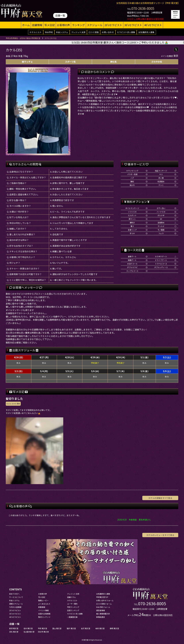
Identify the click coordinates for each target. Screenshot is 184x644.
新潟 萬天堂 (14, 628)
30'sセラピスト (133, 25)
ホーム (26, 25)
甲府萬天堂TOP (102, 597)
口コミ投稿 (94, 32)
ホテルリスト (36, 32)
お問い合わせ (108, 32)
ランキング (78, 25)
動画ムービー (43, 600)
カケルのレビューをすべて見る (160, 535)
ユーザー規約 (72, 604)
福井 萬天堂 (71, 628)
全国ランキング (73, 610)
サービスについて (16, 597)
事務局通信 (100, 617)
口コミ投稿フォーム (104, 604)
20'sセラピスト (113, 25)
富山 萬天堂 (57, 628)
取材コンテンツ (44, 617)
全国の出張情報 (44, 614)
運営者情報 (100, 610)
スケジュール (95, 25)
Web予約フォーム (103, 607)
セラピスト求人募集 (126, 32)
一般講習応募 (72, 617)
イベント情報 (43, 610)
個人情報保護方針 (103, 614)
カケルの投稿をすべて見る (160, 498)
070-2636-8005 (143, 8)
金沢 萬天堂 (86, 628)
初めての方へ (14, 594)
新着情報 (42, 607)
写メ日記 (50, 25)
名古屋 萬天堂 (29, 632)
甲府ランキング (73, 607)
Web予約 (49, 32)
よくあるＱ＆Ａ (44, 604)
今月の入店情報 (15, 607)
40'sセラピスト (153, 25)
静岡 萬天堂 (114, 628)
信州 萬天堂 (28, 628)
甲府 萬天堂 (42, 628)
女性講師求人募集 (146, 32)
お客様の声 (63, 25)
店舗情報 (37, 25)
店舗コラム (71, 597)
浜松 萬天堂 (14, 632)
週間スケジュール (16, 604)
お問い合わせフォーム (105, 600)
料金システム (62, 32)
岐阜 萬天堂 (100, 628)
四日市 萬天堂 (43, 632)
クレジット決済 (78, 32)
